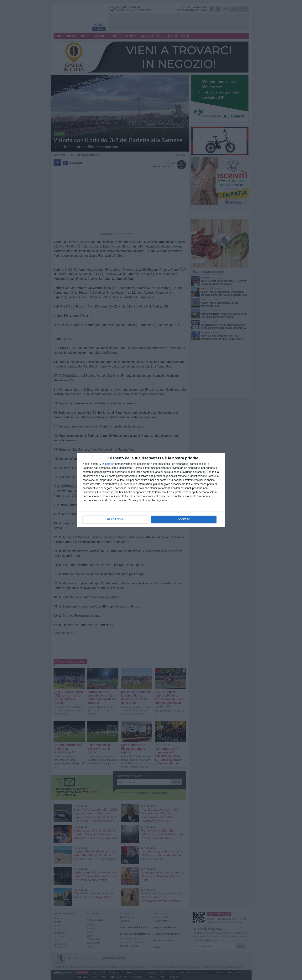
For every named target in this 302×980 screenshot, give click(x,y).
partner (109, 464)
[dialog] (151, 490)
